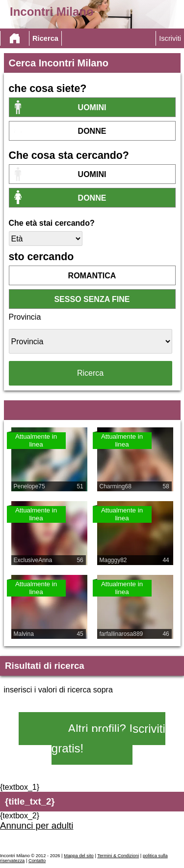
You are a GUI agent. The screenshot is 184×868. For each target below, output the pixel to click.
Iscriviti (170, 38)
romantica (92, 276)
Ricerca (45, 38)
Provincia (25, 317)
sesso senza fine (92, 299)
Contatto (37, 861)
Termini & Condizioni (118, 856)
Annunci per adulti (37, 825)
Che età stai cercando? (52, 223)
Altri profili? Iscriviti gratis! (108, 738)
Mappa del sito (79, 856)
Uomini (92, 107)
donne (92, 131)
